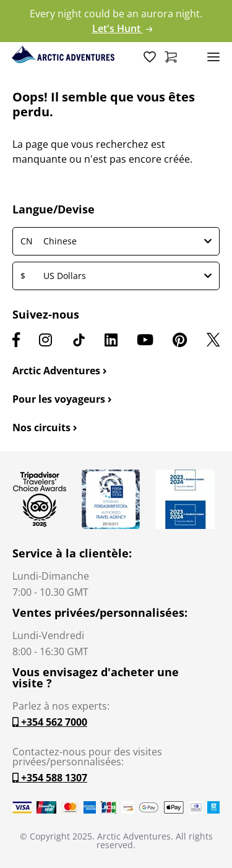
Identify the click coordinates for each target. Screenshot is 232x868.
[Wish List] (150, 56)
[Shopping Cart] (171, 56)
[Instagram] (45, 340)
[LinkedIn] (111, 340)
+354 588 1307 (50, 778)
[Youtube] (145, 340)
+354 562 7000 (50, 722)
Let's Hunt (122, 28)
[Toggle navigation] (213, 56)
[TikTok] (79, 340)
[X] (213, 340)
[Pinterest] (180, 340)
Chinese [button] (116, 241)
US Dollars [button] (116, 276)
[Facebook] (16, 340)
